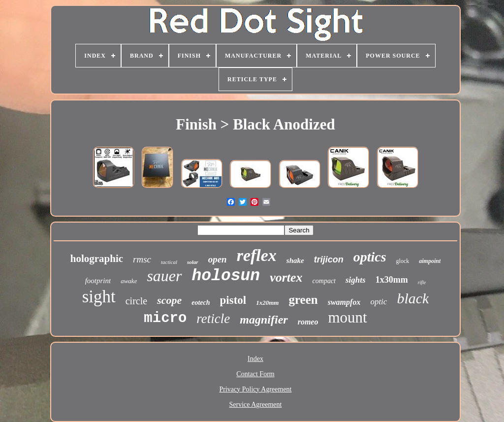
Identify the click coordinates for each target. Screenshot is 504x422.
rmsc (142, 259)
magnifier (264, 320)
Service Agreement (256, 405)
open (218, 259)
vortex (286, 277)
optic (378, 302)
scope (169, 300)
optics (370, 257)
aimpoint (430, 261)
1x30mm (392, 280)
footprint (98, 281)
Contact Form (255, 374)
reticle (213, 319)
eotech (201, 303)
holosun (226, 276)
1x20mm (267, 303)
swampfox (344, 302)
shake (295, 260)
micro (165, 318)
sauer (164, 276)
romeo (308, 322)
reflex (257, 255)
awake (129, 281)
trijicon (329, 260)
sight (99, 297)
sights (356, 280)
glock (403, 261)
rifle (422, 282)
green (303, 300)
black (413, 298)
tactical (169, 262)
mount (347, 317)
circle (136, 301)
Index (255, 359)
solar (193, 262)
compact (324, 281)
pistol (233, 300)
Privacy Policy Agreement (256, 389)
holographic (97, 259)
